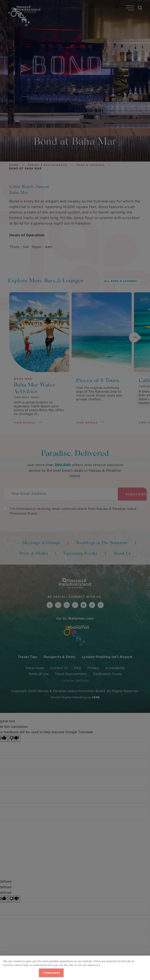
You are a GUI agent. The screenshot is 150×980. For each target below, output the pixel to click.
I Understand (51, 973)
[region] (75, 968)
